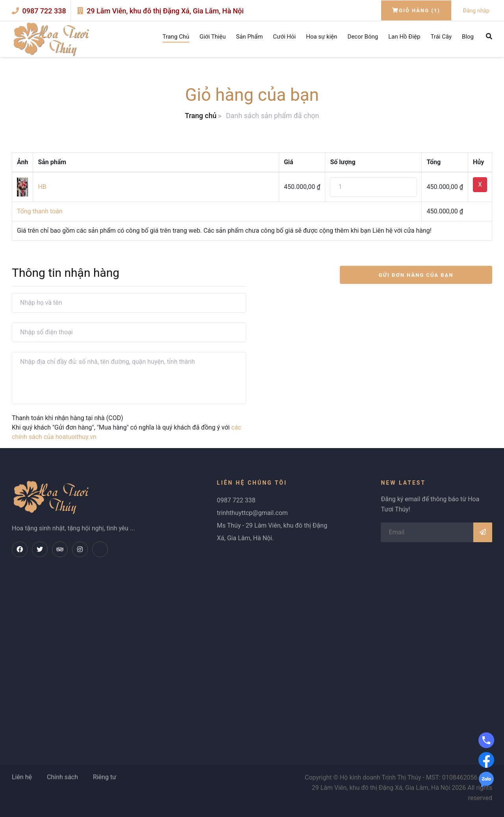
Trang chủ (200, 116)
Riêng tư (105, 777)
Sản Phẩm (249, 37)
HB (42, 187)
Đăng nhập (476, 11)
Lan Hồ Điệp (404, 37)
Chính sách (62, 777)
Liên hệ (22, 777)
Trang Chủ (176, 37)
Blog (468, 37)
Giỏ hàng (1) (416, 10)
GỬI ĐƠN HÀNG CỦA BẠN (416, 275)
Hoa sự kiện (321, 37)
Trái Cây (441, 37)
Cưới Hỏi (284, 37)
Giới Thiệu (213, 37)
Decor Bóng (363, 37)
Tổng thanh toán (40, 211)
